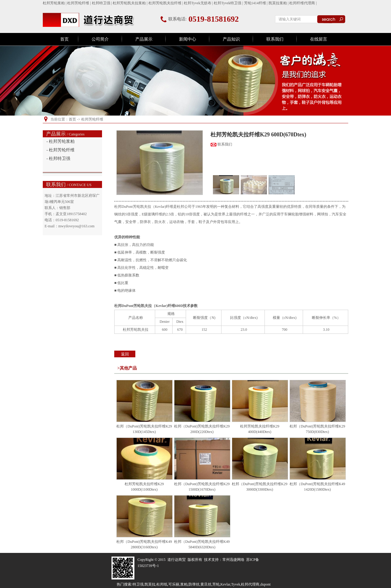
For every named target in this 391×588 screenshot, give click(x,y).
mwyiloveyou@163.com (77, 226)
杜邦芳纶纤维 (78, 3)
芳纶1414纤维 (255, 3)
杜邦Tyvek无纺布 (198, 3)
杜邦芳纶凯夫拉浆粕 (129, 3)
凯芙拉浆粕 (278, 3)
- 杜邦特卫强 (58, 159)
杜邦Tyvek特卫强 (228, 3)
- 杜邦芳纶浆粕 (60, 141)
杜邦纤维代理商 (302, 3)
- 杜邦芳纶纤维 (60, 150)
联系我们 (275, 39)
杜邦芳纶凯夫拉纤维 (165, 3)
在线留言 (319, 39)
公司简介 (100, 39)
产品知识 (231, 39)
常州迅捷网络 (233, 560)
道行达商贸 (177, 560)
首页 (64, 39)
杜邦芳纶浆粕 (54, 3)
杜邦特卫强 (101, 3)
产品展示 (144, 39)
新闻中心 (188, 39)
